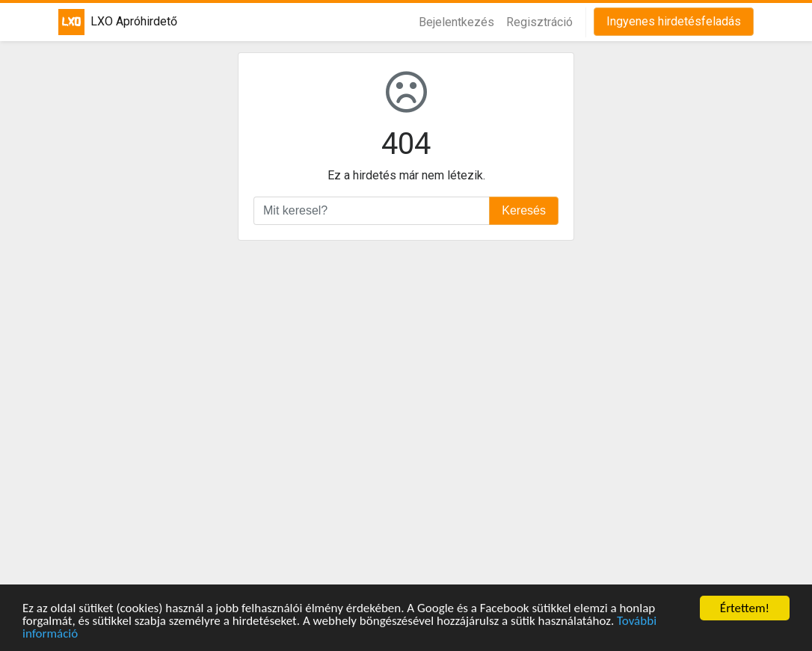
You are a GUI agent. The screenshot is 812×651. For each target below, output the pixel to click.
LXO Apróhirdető (107, 22)
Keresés (524, 210)
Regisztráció (539, 22)
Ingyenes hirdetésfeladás (674, 21)
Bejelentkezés (456, 22)
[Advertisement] (406, 420)
